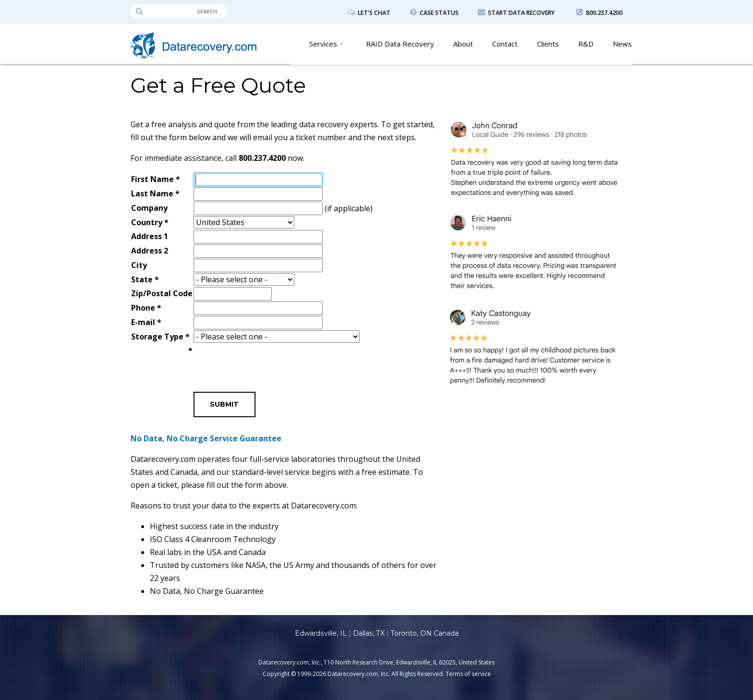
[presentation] (267, 363)
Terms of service (468, 674)
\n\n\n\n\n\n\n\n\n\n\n (277, 337)
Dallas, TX (369, 633)
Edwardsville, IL (321, 633)
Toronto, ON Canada (424, 633)
